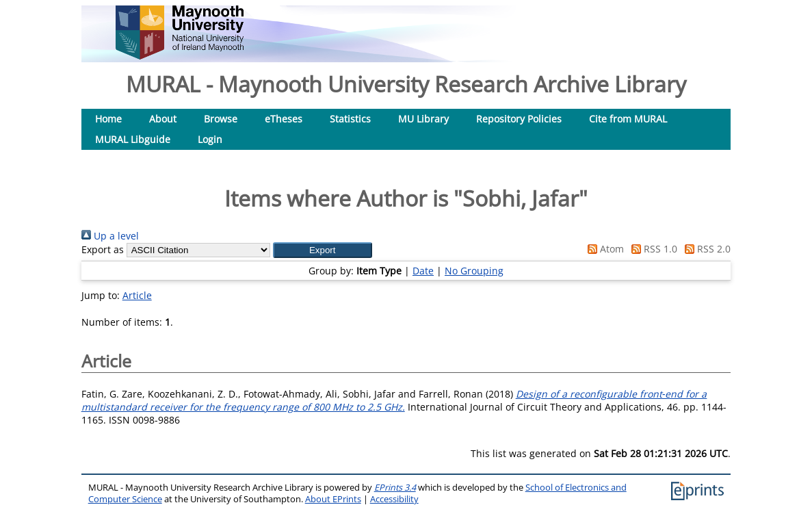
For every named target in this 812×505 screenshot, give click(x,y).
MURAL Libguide (133, 139)
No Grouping (474, 271)
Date (423, 271)
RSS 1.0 (652, 249)
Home (108, 119)
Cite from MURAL (628, 119)
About (163, 119)
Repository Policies (519, 119)
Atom (603, 249)
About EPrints (333, 499)
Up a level (110, 236)
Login (210, 139)
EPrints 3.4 (395, 488)
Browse (221, 119)
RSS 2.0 (705, 249)
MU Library (423, 119)
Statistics (350, 119)
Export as (103, 249)
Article (137, 295)
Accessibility (394, 499)
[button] (323, 250)
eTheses (284, 119)
